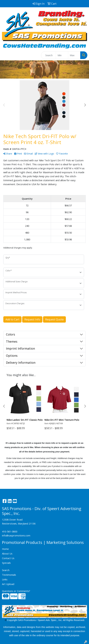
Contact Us (8, 558)
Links (5, 579)
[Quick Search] (48, 55)
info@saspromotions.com (16, 535)
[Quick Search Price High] (74, 55)
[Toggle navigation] (5, 55)
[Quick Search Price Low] (62, 55)
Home (5, 549)
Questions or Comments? (16, 591)
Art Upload (8, 584)
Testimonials (9, 575)
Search (6, 570)
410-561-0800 (10, 531)
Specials (6, 563)
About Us (7, 553)
